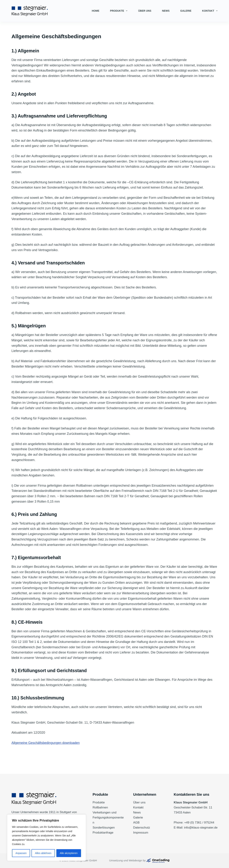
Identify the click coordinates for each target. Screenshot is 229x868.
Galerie (186, 11)
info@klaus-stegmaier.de (201, 828)
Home (96, 11)
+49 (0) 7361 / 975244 (199, 823)
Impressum (141, 833)
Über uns (145, 11)
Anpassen (21, 853)
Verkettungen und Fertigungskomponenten (108, 818)
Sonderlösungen (104, 828)
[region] (47, 838)
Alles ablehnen (43, 853)
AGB (136, 823)
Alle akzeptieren (69, 853)
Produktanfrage (103, 833)
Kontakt (210, 11)
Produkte (119, 11)
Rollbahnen (100, 807)
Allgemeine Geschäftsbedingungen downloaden (46, 743)
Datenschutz (142, 828)
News (166, 11)
